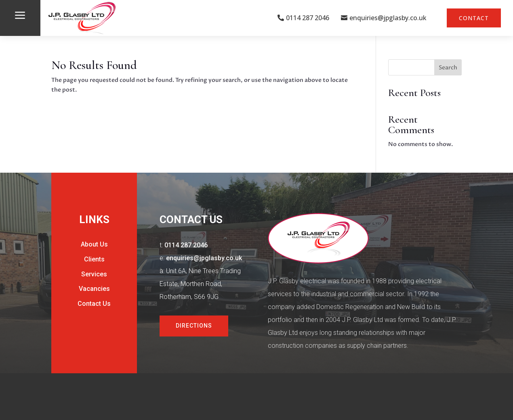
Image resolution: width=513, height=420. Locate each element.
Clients (94, 259)
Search (448, 68)
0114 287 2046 (308, 18)
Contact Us (94, 304)
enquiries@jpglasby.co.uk (388, 18)
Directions (194, 326)
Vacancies (94, 289)
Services (94, 274)
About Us (94, 244)
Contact (474, 18)
